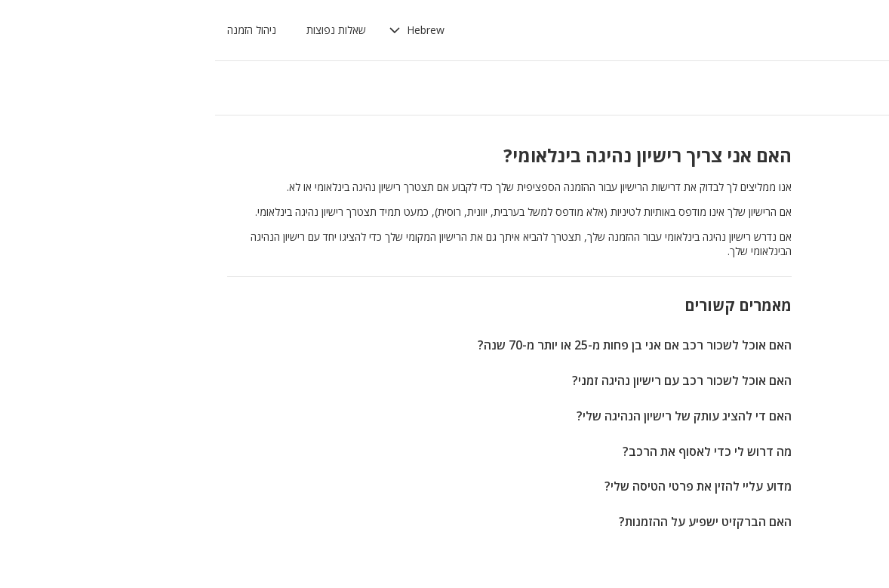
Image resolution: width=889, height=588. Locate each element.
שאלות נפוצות (136, 30)
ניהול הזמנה (52, 30)
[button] (217, 30)
